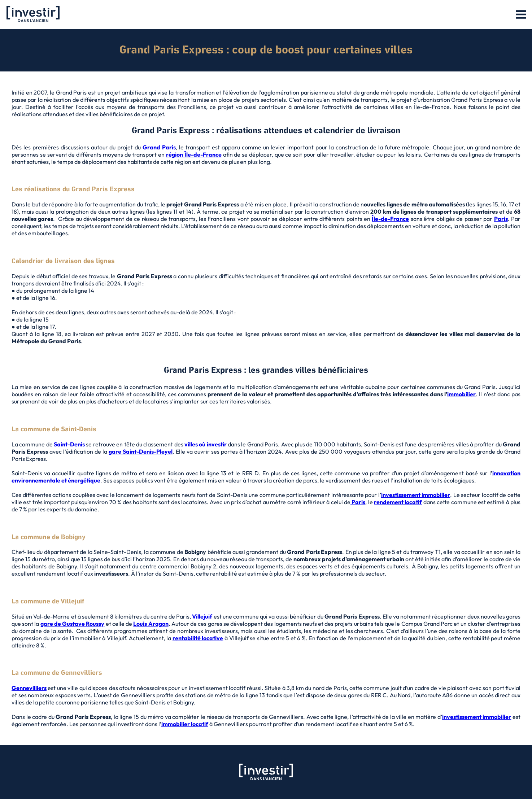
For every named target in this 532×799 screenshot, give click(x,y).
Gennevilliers (29, 688)
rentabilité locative (198, 638)
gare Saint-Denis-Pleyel (141, 451)
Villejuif (202, 616)
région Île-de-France (194, 154)
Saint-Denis (69, 444)
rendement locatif (398, 502)
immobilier (461, 394)
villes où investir (206, 444)
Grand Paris (159, 147)
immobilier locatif (185, 724)
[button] (521, 15)
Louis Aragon (151, 624)
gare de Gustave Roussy (73, 624)
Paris (501, 219)
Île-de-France (390, 219)
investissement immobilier (416, 495)
